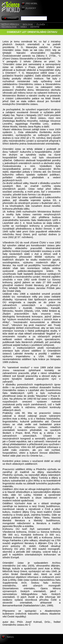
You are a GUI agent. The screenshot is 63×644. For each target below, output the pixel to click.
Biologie (28, 25)
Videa (24, 27)
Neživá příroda (10, 25)
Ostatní (35, 27)
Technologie (9, 27)
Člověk (41, 25)
